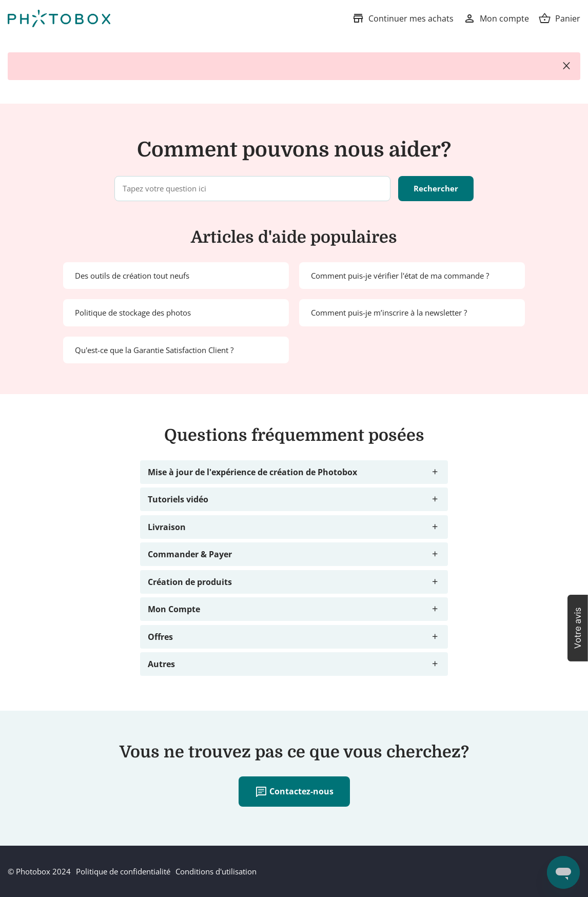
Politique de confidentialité (123, 871)
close (566, 66)
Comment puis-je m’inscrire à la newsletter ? (389, 313)
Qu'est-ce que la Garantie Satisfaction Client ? (154, 350)
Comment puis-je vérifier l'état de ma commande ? (400, 276)
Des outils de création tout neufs (132, 276)
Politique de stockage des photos (133, 313)
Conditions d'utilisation (216, 871)
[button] (578, 628)
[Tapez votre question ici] (252, 189)
